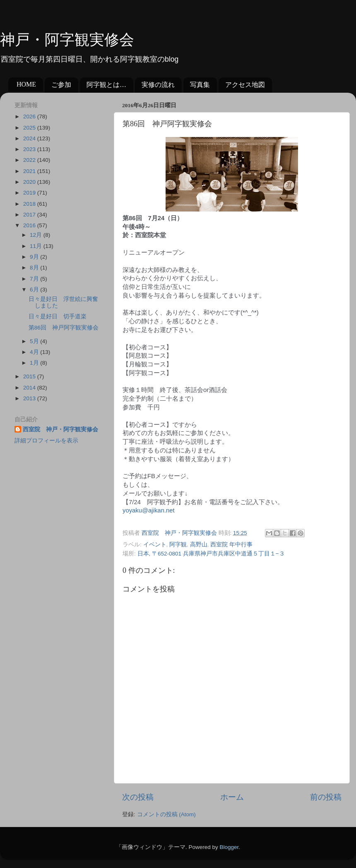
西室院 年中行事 (231, 545)
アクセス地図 (245, 85)
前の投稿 (326, 797)
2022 (30, 160)
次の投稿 (138, 797)
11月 (37, 246)
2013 (30, 398)
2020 (30, 182)
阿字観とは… (106, 85)
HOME (26, 84)
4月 (35, 352)
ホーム (232, 797)
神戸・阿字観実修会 (67, 40)
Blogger (229, 847)
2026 (30, 117)
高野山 (199, 545)
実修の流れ (158, 85)
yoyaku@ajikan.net (149, 510)
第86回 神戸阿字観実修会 (64, 328)
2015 (30, 376)
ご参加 (61, 85)
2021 (30, 171)
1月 (35, 363)
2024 (30, 138)
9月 (35, 257)
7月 (35, 279)
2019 (30, 193)
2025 (30, 128)
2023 (30, 149)
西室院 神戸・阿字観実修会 (60, 429)
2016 (30, 225)
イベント (155, 545)
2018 (30, 204)
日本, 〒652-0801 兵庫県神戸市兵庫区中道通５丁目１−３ (211, 554)
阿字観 (178, 545)
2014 (30, 388)
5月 (35, 341)
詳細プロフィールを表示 (46, 441)
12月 (37, 235)
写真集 (200, 85)
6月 (35, 290)
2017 (30, 215)
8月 (35, 268)
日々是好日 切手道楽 (58, 316)
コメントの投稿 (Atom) (166, 814)
